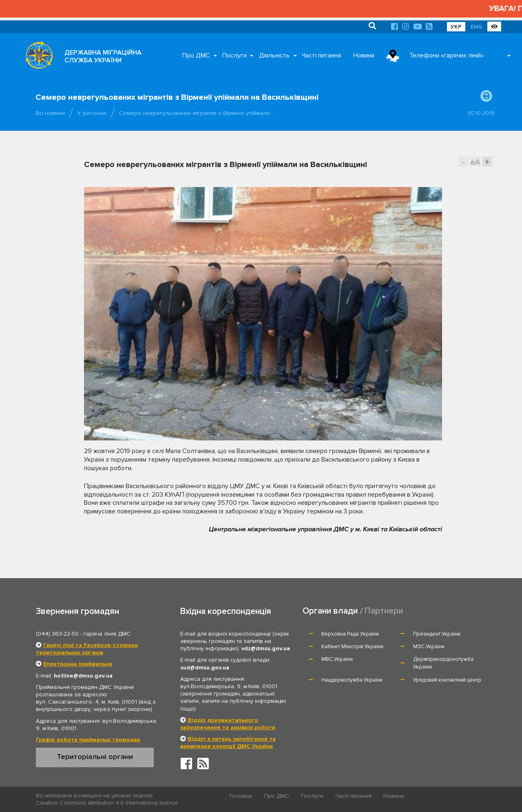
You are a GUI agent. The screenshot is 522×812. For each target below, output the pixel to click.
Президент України (437, 634)
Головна (241, 796)
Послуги (234, 55)
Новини (364, 55)
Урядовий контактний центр (447, 680)
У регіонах (92, 113)
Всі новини (50, 113)
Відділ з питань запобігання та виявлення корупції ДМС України (228, 743)
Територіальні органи (95, 757)
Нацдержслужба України (352, 680)
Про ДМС (196, 55)
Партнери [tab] (384, 611)
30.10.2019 (481, 113)
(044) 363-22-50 (57, 634)
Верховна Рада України (350, 634)
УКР (456, 27)
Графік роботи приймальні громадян (88, 740)
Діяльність (274, 55)
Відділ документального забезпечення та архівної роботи (228, 724)
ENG (476, 27)
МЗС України (429, 647)
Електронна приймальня (78, 664)
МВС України (337, 659)
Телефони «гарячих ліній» (447, 55)
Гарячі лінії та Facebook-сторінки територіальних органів (87, 649)
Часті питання (321, 55)
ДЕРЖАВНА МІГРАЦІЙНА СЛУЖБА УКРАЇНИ (103, 56)
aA (475, 162)
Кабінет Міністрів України (352, 647)
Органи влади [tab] (330, 611)
